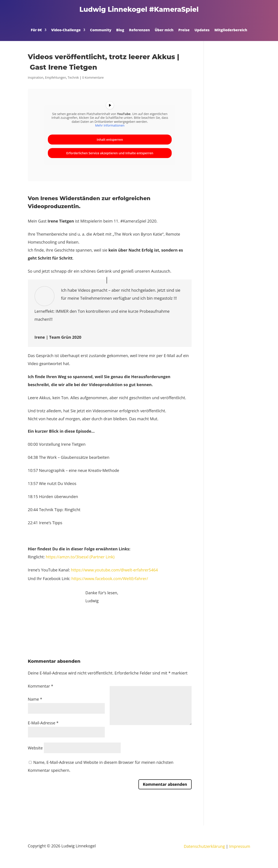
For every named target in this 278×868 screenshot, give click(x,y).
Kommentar (41, 686)
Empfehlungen (55, 77)
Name (35, 699)
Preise (184, 30)
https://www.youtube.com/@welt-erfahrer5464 (114, 570)
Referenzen (139, 30)
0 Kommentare (93, 77)
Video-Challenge (66, 30)
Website (35, 748)
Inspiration (36, 77)
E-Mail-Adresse (43, 723)
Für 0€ (36, 30)
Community (101, 30)
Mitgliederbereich (231, 30)
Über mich (164, 30)
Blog (120, 30)
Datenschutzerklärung (204, 846)
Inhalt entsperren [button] (110, 140)
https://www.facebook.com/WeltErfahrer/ (110, 579)
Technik (73, 77)
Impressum (240, 846)
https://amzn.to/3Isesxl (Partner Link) (80, 557)
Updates (202, 30)
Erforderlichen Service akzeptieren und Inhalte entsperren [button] (110, 153)
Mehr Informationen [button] (110, 125)
